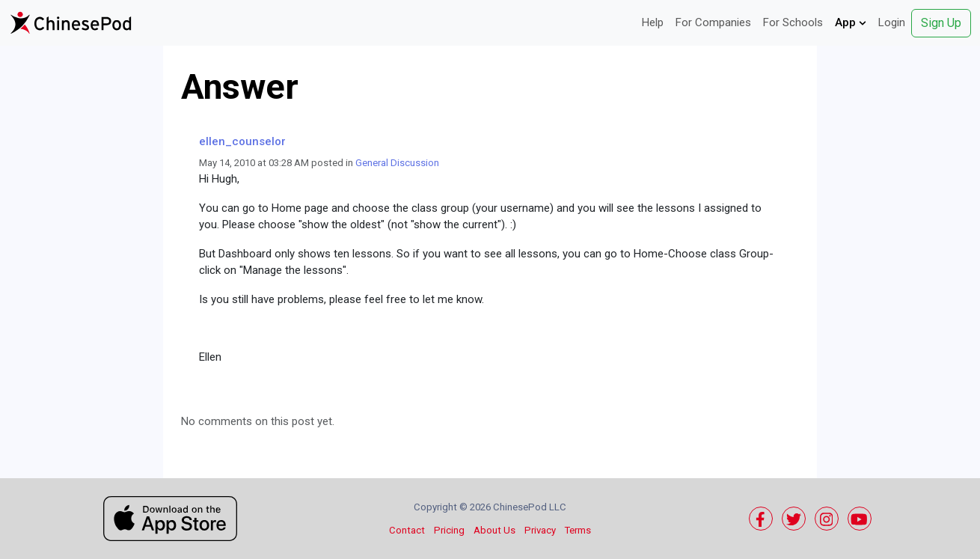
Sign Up (941, 23)
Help (653, 22)
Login (892, 22)
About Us (494, 530)
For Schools (793, 22)
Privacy (540, 530)
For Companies (713, 22)
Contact (407, 530)
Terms (578, 530)
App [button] (851, 22)
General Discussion (397, 163)
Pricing (449, 530)
